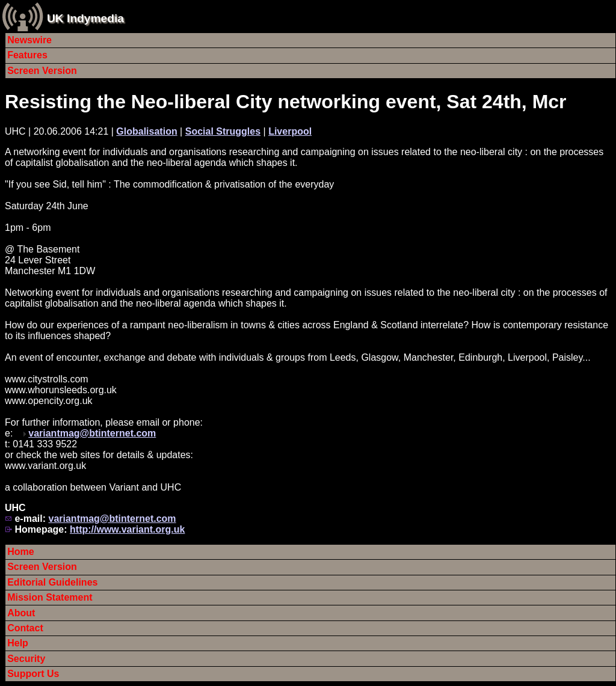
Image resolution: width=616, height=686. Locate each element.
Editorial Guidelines (52, 582)
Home (20, 552)
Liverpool (290, 131)
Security (26, 659)
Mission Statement (50, 597)
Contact (25, 628)
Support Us (33, 674)
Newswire (29, 40)
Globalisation (146, 131)
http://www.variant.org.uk (127, 529)
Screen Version (42, 71)
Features (27, 55)
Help (18, 643)
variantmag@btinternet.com (92, 433)
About (21, 613)
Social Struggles (223, 131)
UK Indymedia (85, 18)
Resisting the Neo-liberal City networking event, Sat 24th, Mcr (286, 102)
